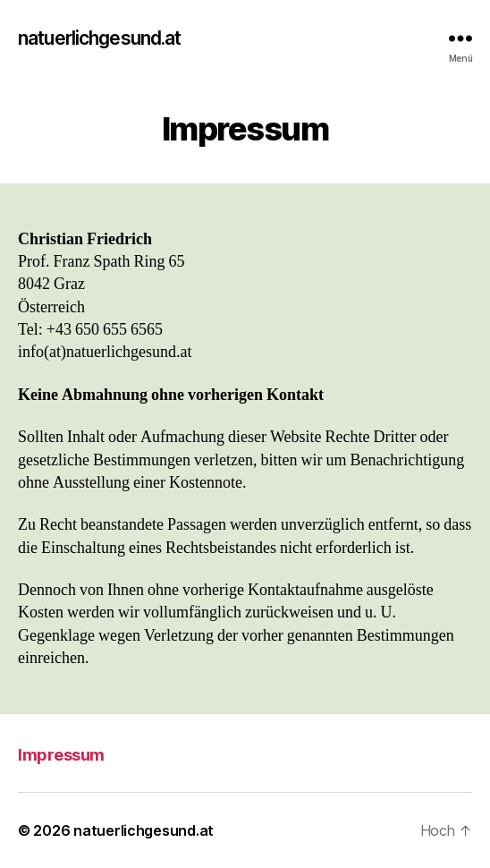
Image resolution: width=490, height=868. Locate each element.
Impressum (61, 755)
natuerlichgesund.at (99, 38)
